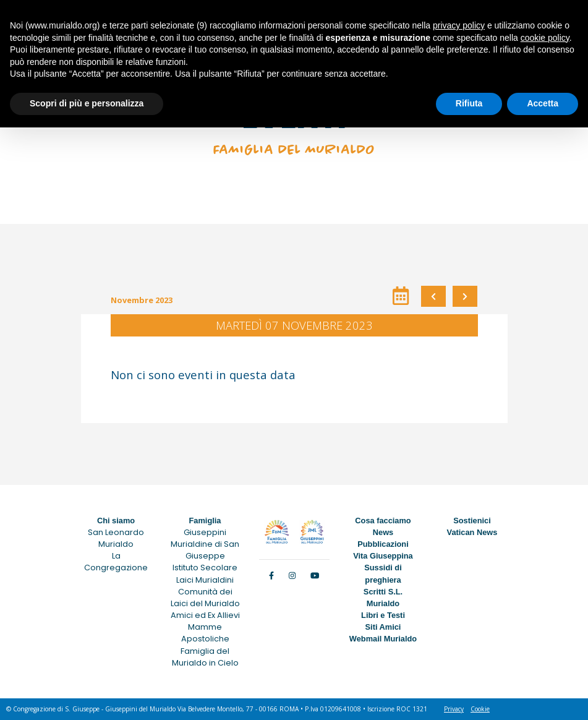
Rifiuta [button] (469, 103)
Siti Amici (383, 627)
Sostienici (472, 521)
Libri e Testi (383, 615)
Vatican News (472, 532)
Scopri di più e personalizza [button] (87, 103)
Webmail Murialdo (383, 639)
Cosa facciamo (383, 521)
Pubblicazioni (383, 544)
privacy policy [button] (459, 25)
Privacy (454, 709)
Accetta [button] (543, 103)
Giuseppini (205, 532)
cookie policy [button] (545, 38)
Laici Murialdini (205, 580)
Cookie (480, 709)
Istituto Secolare (205, 568)
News (383, 532)
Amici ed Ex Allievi (205, 615)
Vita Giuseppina (383, 556)
